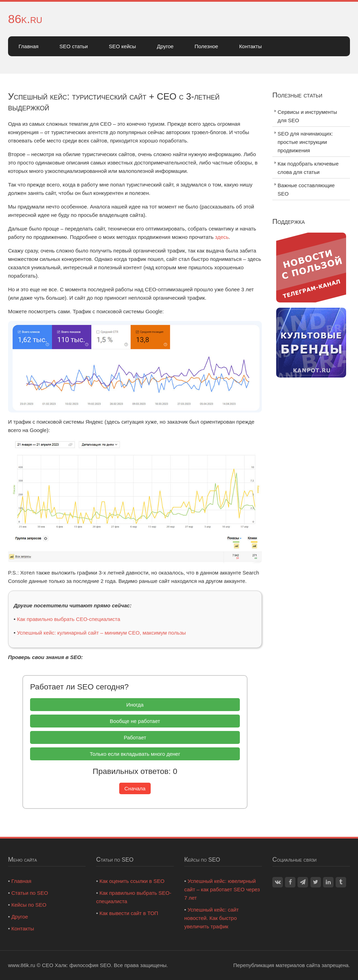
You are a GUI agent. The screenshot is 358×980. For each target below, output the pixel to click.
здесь (222, 237)
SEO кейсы (122, 46)
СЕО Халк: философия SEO (76, 965)
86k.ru (25, 19)
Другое (165, 46)
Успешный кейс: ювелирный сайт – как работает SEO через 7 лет (222, 889)
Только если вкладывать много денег (135, 754)
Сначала (135, 788)
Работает (135, 737)
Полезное (206, 46)
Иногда (135, 705)
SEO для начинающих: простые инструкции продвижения (305, 142)
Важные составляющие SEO (306, 189)
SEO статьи (74, 46)
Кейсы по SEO (29, 905)
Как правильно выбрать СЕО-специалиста (68, 619)
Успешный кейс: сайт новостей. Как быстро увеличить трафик (212, 918)
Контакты (250, 46)
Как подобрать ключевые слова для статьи (308, 168)
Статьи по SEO (30, 893)
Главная (28, 46)
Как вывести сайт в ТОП (129, 913)
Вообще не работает (135, 721)
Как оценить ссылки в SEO (132, 881)
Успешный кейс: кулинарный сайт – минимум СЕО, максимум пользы (101, 633)
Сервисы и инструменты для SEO (307, 116)
